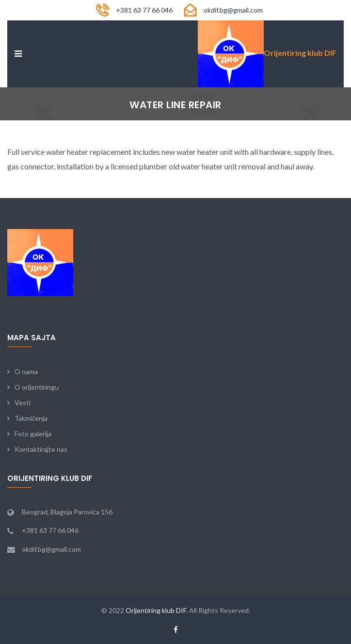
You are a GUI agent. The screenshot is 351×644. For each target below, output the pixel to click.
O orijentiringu (37, 387)
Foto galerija (33, 434)
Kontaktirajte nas (41, 449)
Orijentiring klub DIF (156, 610)
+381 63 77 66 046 (144, 10)
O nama (26, 372)
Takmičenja (31, 418)
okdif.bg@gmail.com (233, 10)
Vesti (23, 403)
